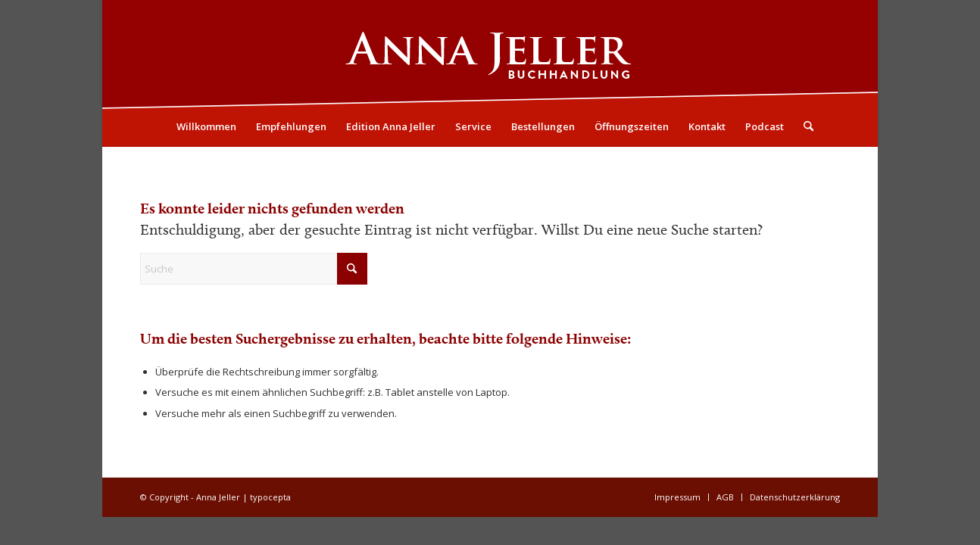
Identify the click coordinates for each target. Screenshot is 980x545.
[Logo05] (490, 54)
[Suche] (804, 126)
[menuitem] (206, 126)
